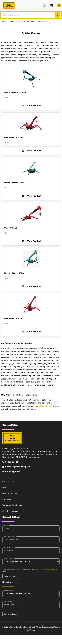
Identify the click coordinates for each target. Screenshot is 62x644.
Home (4, 21)
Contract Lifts (9, 482)
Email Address (9, 548)
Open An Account (10, 493)
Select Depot (9, 559)
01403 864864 (45, 406)
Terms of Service (52, 569)
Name (6, 526)
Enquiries (7, 499)
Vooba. (32, 630)
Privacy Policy (39, 569)
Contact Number (10, 537)
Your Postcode (9, 602)
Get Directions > (11, 614)
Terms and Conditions (12, 505)
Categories (14, 21)
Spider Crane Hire (28, 21)
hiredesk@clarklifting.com (16, 467)
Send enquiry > (10, 576)
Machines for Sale (10, 511)
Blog (4, 487)
